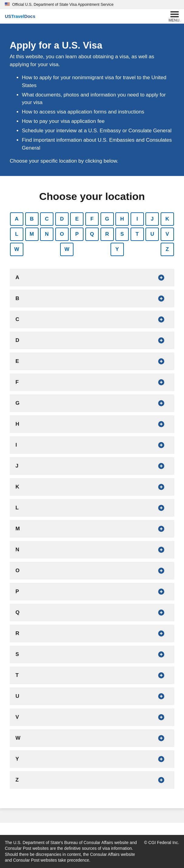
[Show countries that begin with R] (92, 633)
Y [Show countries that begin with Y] (117, 249)
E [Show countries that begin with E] (77, 219)
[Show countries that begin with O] (92, 571)
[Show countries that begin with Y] (92, 759)
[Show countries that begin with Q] (92, 613)
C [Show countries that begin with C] (47, 219)
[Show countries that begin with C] (92, 319)
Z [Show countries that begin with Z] (167, 249)
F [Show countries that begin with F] (92, 219)
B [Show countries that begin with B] (32, 219)
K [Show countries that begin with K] (167, 219)
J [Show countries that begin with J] (152, 219)
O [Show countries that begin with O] (62, 234)
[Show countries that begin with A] (92, 278)
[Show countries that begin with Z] (92, 780)
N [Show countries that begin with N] (47, 234)
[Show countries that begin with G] (92, 403)
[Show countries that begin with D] (92, 340)
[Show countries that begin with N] (92, 550)
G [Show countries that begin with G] (107, 219)
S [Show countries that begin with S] (122, 234)
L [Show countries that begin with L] (17, 234)
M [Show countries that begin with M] (32, 234)
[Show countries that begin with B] (92, 299)
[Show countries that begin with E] (92, 361)
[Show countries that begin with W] (92, 738)
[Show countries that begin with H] (92, 424)
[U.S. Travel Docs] (20, 16)
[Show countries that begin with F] (92, 382)
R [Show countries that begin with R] (107, 234)
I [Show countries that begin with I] (137, 219)
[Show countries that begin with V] (92, 717)
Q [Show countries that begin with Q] (92, 234)
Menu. (174, 16)
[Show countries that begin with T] (92, 675)
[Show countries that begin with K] (92, 487)
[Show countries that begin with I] (92, 445)
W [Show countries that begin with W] (17, 249)
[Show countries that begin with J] (92, 466)
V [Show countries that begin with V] (167, 234)
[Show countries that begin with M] (92, 529)
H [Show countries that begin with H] (122, 219)
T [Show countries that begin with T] (137, 234)
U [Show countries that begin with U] (152, 234)
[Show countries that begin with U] (92, 696)
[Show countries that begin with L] (92, 508)
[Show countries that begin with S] (92, 654)
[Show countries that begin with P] (92, 592)
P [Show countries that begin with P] (77, 234)
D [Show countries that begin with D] (62, 219)
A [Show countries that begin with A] (17, 219)
